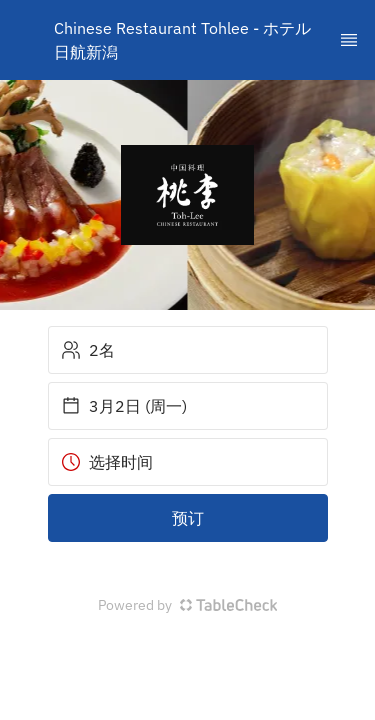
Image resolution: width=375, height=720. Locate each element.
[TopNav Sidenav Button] (349, 40)
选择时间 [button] (107, 462)
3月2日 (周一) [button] (124, 406)
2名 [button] (88, 350)
